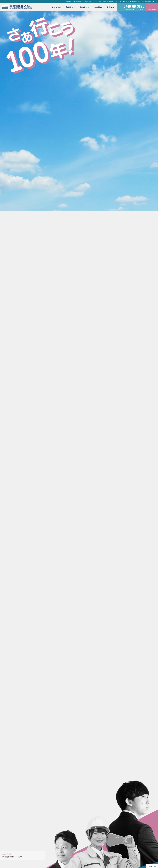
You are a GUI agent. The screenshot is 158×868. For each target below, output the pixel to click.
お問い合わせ (152, 9)
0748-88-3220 (134, 6)
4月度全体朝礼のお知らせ (12, 857)
